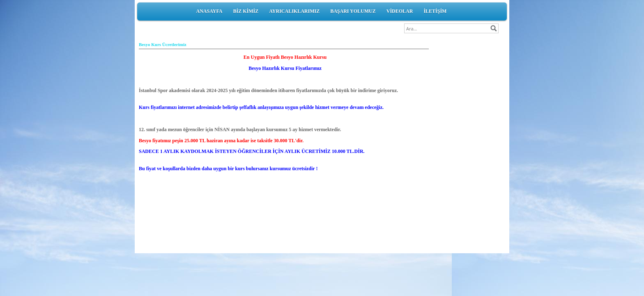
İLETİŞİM (435, 11)
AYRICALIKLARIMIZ (294, 11)
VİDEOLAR (400, 11)
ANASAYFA (209, 11)
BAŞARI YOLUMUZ (353, 11)
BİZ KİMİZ (246, 11)
